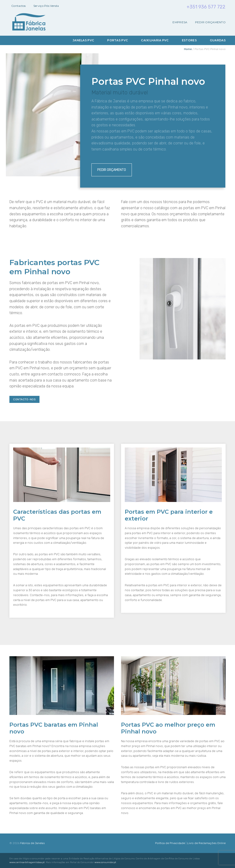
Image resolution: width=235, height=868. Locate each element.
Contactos (19, 6)
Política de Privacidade (170, 843)
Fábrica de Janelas (32, 843)
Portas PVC (117, 40)
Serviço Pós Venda (46, 6)
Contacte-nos (24, 399)
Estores (189, 40)
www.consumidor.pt (105, 862)
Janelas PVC (83, 40)
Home (188, 49)
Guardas (218, 40)
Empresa (180, 22)
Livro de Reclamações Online (206, 843)
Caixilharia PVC (155, 40)
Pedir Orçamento (210, 22)
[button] (9, 859)
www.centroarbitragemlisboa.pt (27, 862)
